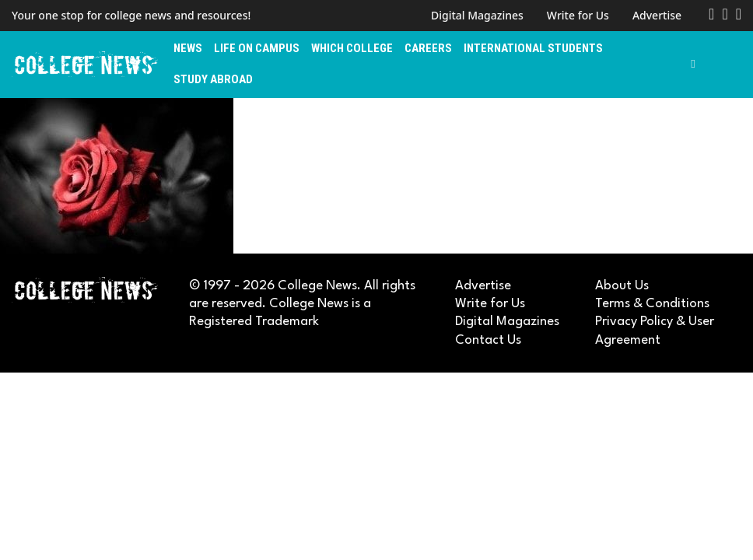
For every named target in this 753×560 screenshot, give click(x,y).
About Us (622, 286)
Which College (352, 48)
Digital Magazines (477, 15)
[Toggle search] (693, 65)
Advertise (657, 15)
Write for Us (578, 15)
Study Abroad (213, 79)
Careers (428, 48)
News (188, 48)
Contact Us (488, 340)
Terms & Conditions (652, 304)
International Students (533, 48)
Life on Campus (257, 48)
